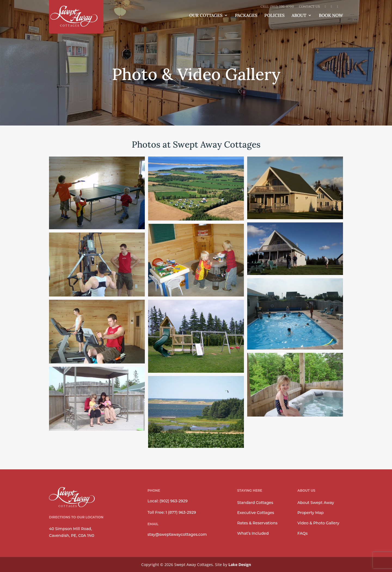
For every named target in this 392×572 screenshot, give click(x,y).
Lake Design (240, 565)
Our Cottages (206, 16)
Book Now (331, 16)
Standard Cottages (255, 503)
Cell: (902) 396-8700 (277, 7)
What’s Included (253, 533)
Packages (246, 16)
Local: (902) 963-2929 (168, 501)
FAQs (303, 533)
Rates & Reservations (257, 523)
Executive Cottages (256, 513)
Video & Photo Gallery (318, 523)
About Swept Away (316, 503)
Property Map (311, 513)
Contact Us (309, 7)
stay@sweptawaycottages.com (177, 534)
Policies (274, 16)
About (299, 16)
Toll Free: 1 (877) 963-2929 (172, 512)
